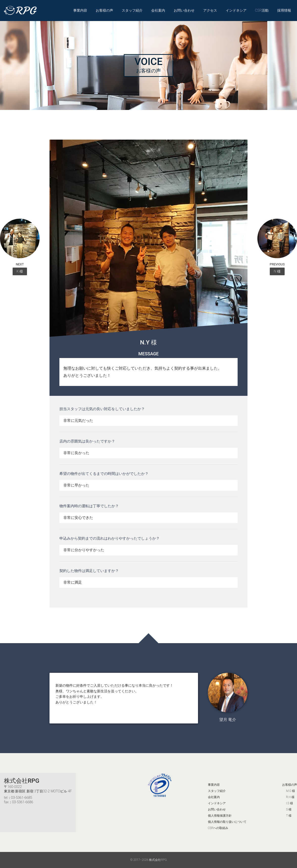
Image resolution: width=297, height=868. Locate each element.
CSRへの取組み (218, 828)
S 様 (289, 809)
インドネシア (236, 10)
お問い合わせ (184, 10)
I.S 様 (290, 803)
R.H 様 (290, 797)
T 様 (289, 816)
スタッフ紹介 (132, 10)
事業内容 (80, 10)
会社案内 (158, 10)
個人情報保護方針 (220, 816)
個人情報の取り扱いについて (227, 822)
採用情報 (284, 10)
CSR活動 (262, 10)
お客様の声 (104, 10)
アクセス (210, 10)
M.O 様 (291, 791)
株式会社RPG (22, 781)
